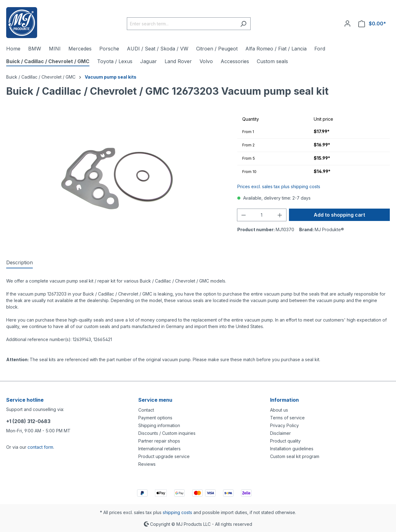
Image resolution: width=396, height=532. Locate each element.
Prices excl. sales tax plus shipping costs (279, 186)
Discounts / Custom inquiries (167, 433)
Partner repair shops (159, 441)
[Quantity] (262, 215)
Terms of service (287, 418)
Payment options (155, 418)
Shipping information (159, 425)
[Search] (243, 24)
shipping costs (177, 512)
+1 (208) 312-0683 (28, 421)
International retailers (159, 449)
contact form (40, 447)
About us (279, 410)
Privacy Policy (284, 425)
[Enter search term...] (182, 24)
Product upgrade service (164, 456)
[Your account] (347, 24)
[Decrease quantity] (243, 215)
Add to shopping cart (339, 215)
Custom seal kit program (295, 456)
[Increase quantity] (280, 215)
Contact (146, 410)
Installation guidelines (292, 449)
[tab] (19, 263)
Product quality (285, 441)
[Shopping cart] (372, 24)
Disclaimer (280, 433)
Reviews (147, 464)
